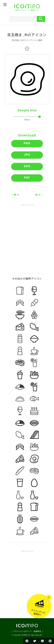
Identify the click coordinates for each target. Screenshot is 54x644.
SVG (27, 166)
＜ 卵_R (15, 195)
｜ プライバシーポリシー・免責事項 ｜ (27, 631)
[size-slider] (27, 117)
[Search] (23, 19)
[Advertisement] (27, 234)
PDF (27, 178)
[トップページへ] (27, 8)
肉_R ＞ (39, 195)
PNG (27, 143)
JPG (27, 155)
